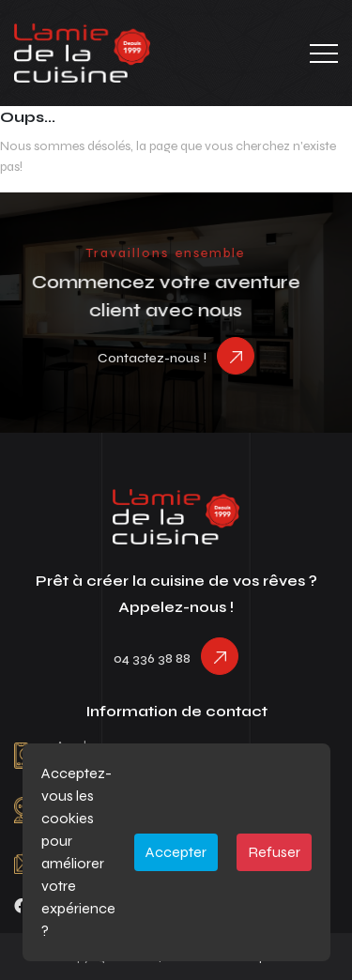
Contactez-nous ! (152, 358)
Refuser (274, 852)
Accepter (176, 852)
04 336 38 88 (152, 658)
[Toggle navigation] (324, 54)
